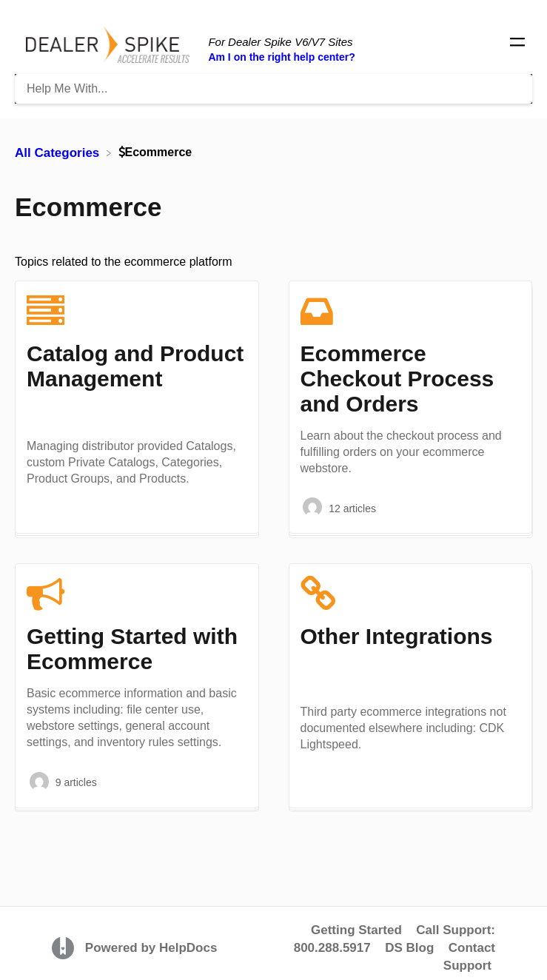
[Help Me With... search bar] (273, 89)
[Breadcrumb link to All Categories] (59, 152)
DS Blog (409, 948)
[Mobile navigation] (517, 44)
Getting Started (356, 930)
